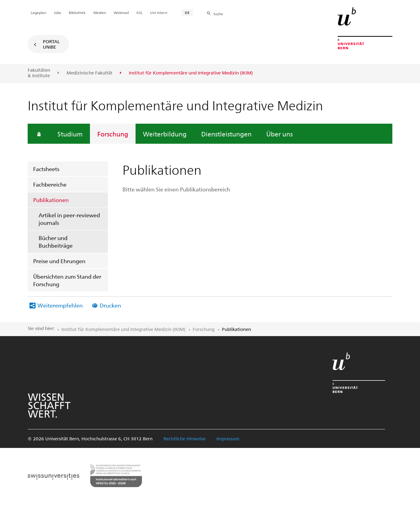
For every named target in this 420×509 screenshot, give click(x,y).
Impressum (228, 438)
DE (187, 12)
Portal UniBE (51, 44)
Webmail (121, 12)
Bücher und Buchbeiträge (56, 242)
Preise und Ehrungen (59, 261)
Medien (100, 12)
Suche (218, 14)
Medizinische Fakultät (90, 73)
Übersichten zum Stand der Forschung (67, 280)
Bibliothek (77, 12)
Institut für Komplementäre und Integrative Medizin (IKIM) (123, 329)
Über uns (279, 134)
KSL (139, 12)
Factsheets (46, 169)
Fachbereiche (50, 184)
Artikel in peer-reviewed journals (69, 219)
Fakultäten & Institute (39, 73)
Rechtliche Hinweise (184, 438)
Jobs (57, 12)
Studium (70, 134)
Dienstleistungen (226, 134)
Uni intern (159, 12)
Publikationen (51, 200)
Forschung (113, 134)
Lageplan (38, 12)
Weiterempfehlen (60, 305)
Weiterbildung (165, 134)
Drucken (110, 305)
